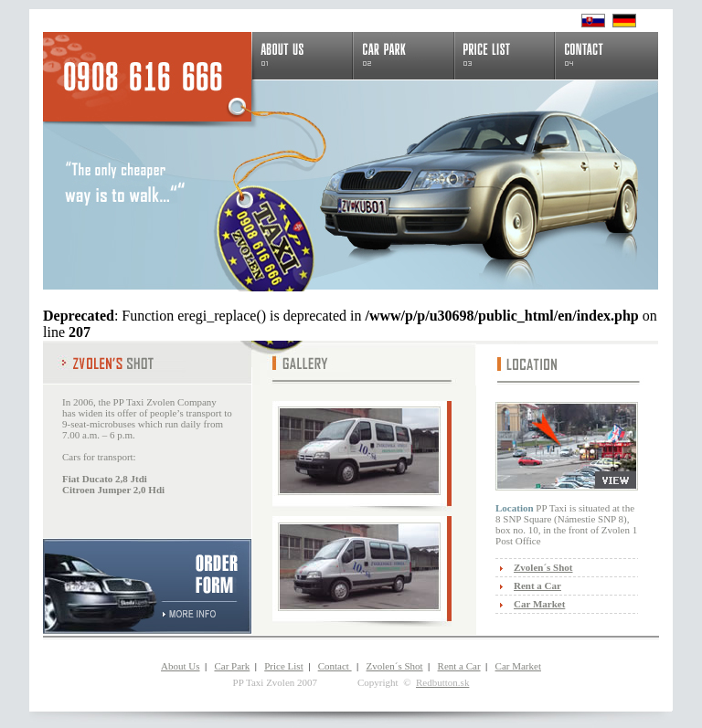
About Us (180, 666)
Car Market (518, 666)
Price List (283, 666)
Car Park (232, 666)
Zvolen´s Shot (395, 666)
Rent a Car (459, 666)
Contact (335, 666)
